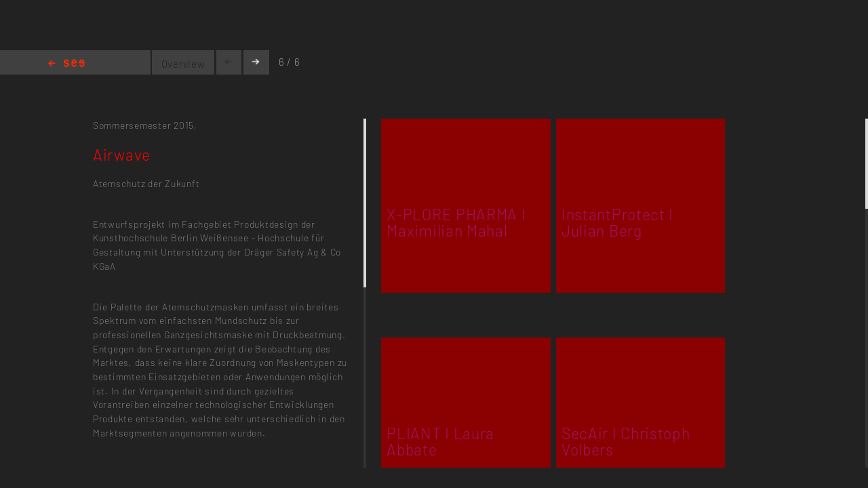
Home (66, 64)
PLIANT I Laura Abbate (440, 441)
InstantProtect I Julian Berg (617, 222)
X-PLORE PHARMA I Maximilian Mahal (456, 222)
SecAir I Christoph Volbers (626, 441)
